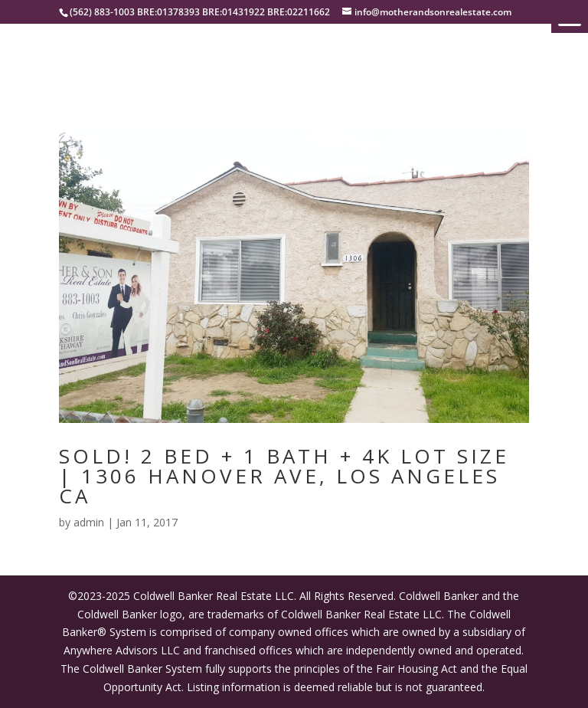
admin (89, 522)
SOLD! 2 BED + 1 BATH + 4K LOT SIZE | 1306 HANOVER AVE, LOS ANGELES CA (284, 476)
